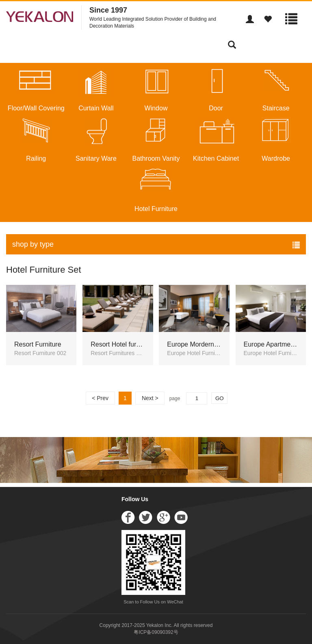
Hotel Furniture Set (44, 270)
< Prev (100, 398)
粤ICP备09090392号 (156, 632)
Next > (150, 398)
